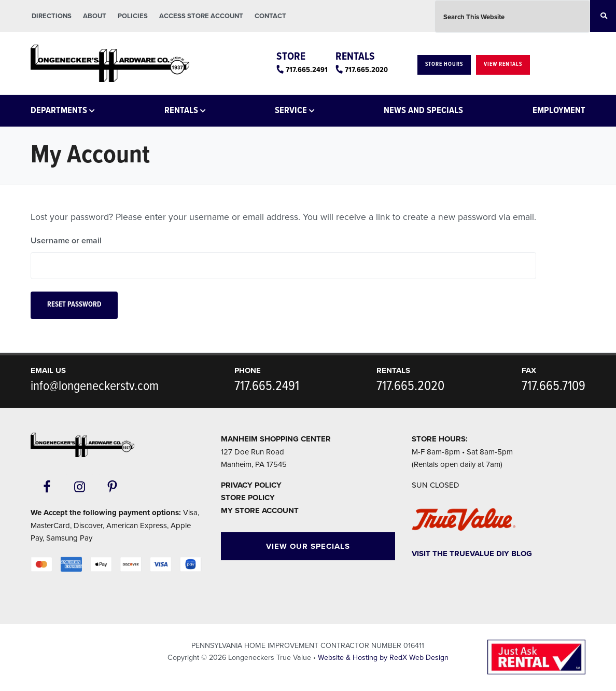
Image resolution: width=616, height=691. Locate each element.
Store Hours (444, 64)
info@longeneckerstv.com (95, 386)
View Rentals (503, 64)
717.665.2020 (366, 70)
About (95, 16)
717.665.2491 (307, 70)
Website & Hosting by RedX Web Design (383, 658)
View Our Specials (308, 546)
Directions (52, 16)
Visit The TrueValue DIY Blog (472, 554)
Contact (270, 16)
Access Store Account (201, 16)
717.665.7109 (554, 386)
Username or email (66, 241)
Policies (133, 16)
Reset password (74, 305)
